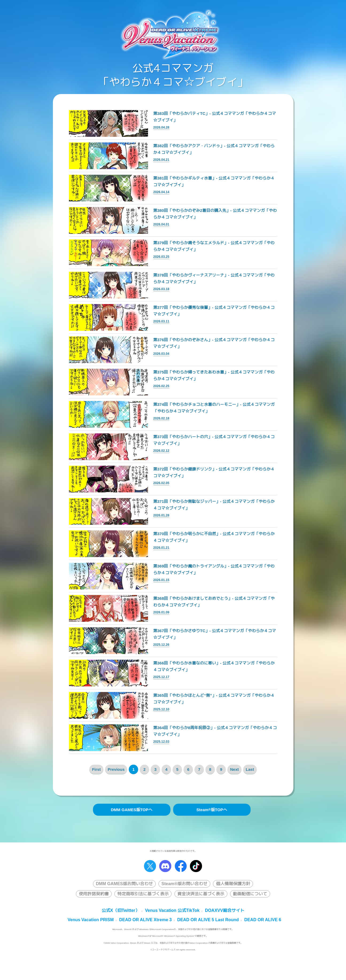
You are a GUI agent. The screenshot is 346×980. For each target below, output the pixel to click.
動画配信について (250, 894)
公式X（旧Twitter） (120, 910)
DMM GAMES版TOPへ (132, 810)
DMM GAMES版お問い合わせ (124, 884)
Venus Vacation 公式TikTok (172, 910)
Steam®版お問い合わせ (184, 884)
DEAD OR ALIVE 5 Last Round (208, 920)
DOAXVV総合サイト (225, 910)
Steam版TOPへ (212, 810)
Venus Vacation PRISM (91, 920)
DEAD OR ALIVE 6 (263, 920)
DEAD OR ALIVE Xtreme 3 (145, 920)
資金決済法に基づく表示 (201, 894)
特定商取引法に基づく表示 (143, 894)
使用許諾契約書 (94, 894)
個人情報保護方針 (233, 884)
